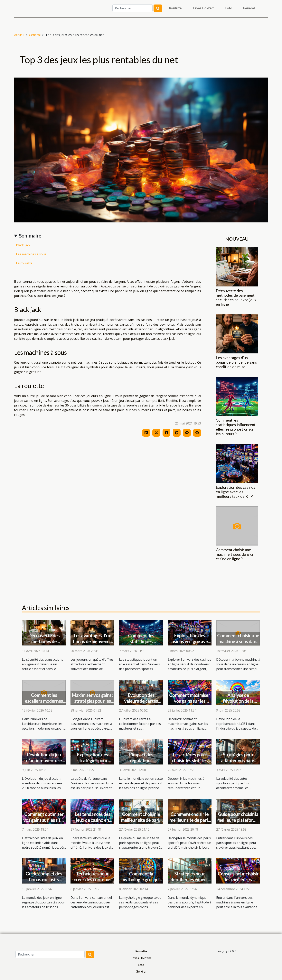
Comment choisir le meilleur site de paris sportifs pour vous (190, 820)
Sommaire (30, 236)
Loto (229, 8)
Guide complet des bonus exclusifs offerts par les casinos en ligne (44, 882)
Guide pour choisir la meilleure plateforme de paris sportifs (238, 820)
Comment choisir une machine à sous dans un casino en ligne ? (235, 554)
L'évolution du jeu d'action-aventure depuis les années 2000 (44, 763)
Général (249, 8)
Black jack (23, 245)
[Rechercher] (132, 8)
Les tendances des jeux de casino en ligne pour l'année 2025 (92, 823)
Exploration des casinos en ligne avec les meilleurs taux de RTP (235, 492)
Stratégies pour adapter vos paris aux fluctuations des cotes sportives (238, 763)
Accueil (19, 35)
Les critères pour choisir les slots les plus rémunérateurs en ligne (190, 763)
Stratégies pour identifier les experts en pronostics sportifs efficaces (190, 882)
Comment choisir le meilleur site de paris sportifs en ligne (141, 820)
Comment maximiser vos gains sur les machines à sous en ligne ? (190, 704)
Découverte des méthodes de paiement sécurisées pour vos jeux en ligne (236, 297)
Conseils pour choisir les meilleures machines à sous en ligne (238, 882)
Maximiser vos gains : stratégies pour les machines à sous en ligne (93, 704)
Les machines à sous (31, 254)
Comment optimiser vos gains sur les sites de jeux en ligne (44, 820)
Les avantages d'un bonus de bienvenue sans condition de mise (236, 362)
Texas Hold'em (203, 8)
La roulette (24, 263)
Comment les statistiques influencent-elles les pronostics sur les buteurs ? (236, 427)
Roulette (175, 8)
